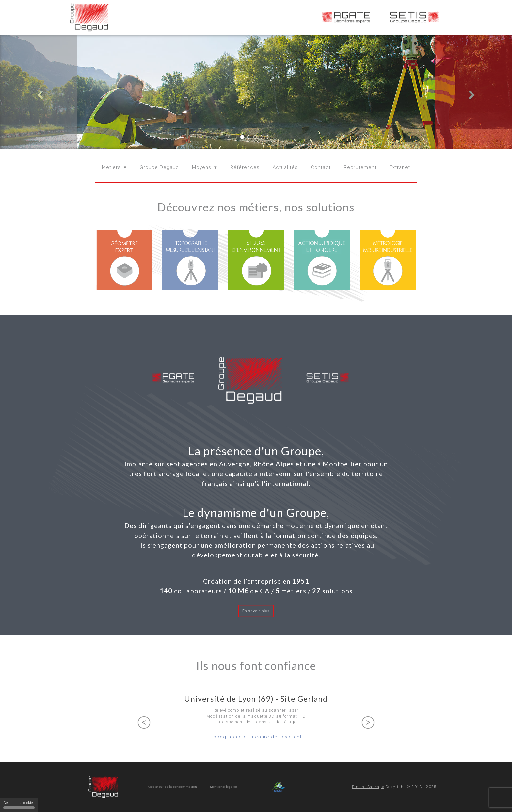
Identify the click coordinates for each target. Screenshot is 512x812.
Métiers (111, 167)
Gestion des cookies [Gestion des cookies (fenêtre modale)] (19, 805)
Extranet (400, 167)
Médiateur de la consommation (182, 787)
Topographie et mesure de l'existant (256, 737)
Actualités (285, 167)
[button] (38, 92)
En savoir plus (256, 611)
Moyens (202, 167)
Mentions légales (209, 787)
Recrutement (360, 167)
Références (245, 167)
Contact (321, 167)
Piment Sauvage (368, 787)
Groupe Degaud (159, 167)
